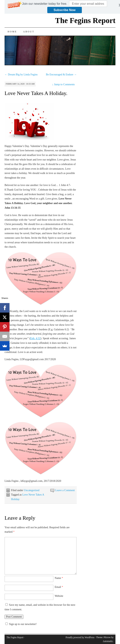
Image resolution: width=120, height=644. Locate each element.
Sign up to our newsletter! (23, 624)
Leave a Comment (65, 490)
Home (12, 32)
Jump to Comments (63, 84)
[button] (45, 4)
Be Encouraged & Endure (61, 75)
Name (59, 578)
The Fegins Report (85, 20)
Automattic (108, 641)
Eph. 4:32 (35, 338)
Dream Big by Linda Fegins (21, 75)
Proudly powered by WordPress (80, 637)
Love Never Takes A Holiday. (36, 93)
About (29, 32)
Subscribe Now (65, 10)
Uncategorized (32, 490)
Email (59, 587)
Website (59, 596)
